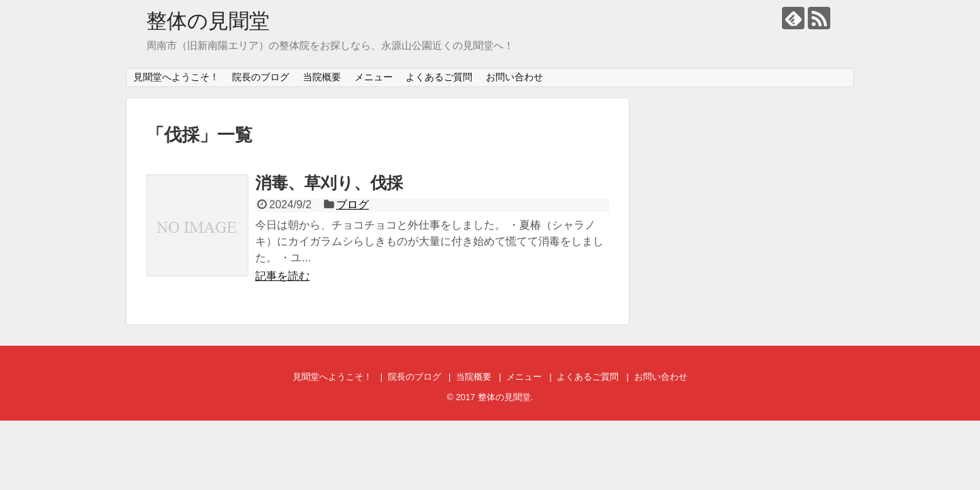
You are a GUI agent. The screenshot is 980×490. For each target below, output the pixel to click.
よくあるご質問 (439, 77)
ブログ (353, 205)
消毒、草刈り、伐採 (329, 183)
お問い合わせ (514, 77)
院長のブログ (261, 77)
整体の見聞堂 (208, 21)
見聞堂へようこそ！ (176, 77)
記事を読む (282, 276)
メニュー (374, 77)
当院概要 (322, 77)
